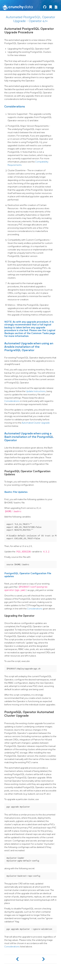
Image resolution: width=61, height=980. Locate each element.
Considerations (12, 401)
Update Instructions (36, 391)
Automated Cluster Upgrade (36, 423)
